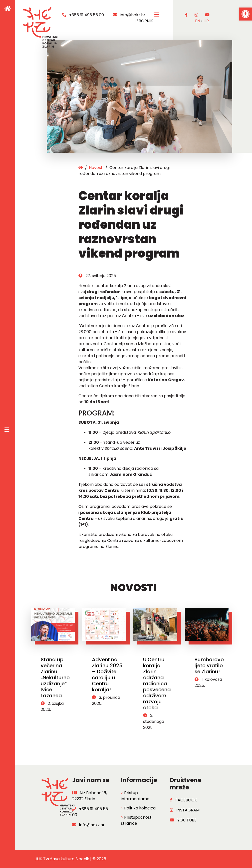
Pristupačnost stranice (136, 820)
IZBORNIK (148, 18)
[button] (246, 14)
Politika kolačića (140, 808)
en (198, 21)
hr (206, 21)
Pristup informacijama (135, 796)
